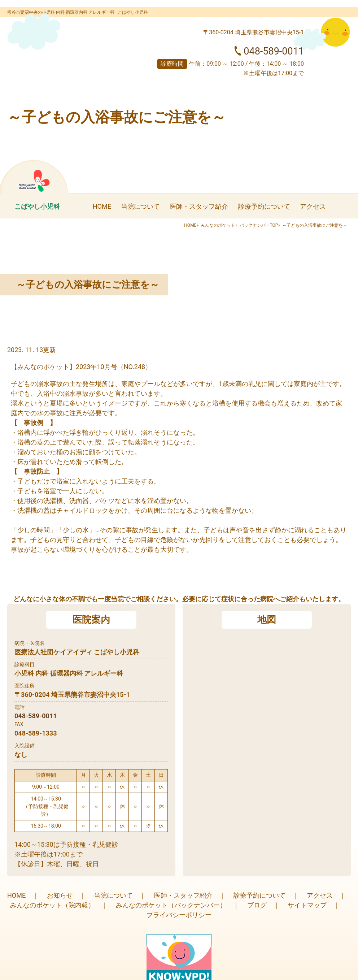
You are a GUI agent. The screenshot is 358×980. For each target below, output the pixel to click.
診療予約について (264, 206)
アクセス (313, 206)
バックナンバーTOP (259, 225)
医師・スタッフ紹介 (199, 206)
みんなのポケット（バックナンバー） (171, 905)
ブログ (257, 905)
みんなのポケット (218, 225)
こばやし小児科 (37, 206)
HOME (102, 206)
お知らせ (60, 895)
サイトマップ (307, 905)
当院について (140, 206)
